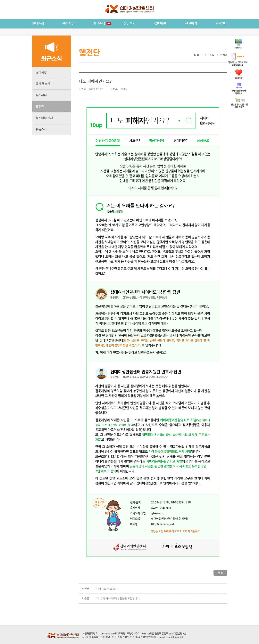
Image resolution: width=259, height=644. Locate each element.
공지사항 (41, 72)
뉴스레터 (41, 95)
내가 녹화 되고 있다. (107, 589)
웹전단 (40, 106)
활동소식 (41, 129)
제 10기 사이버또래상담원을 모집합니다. (118, 598)
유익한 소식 (43, 84)
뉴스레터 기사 (44, 118)
